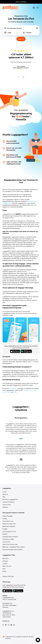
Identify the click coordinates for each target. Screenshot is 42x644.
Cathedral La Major (8, 539)
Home (4, 492)
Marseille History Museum (10, 537)
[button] (38, 640)
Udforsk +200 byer (8, 576)
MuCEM (5, 534)
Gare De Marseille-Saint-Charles (12, 549)
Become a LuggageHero (10, 499)
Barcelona (6, 558)
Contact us (6, 621)
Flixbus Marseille (7, 516)
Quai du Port (6, 542)
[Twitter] (6, 625)
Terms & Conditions (9, 502)
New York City (7, 566)
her (32, 362)
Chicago (5, 561)
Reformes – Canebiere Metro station (14, 547)
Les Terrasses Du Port (9, 531)
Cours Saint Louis (8, 521)
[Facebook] (3, 625)
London (5, 564)
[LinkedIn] (14, 625)
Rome (4, 571)
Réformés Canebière (9, 526)
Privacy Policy (7, 505)
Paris (4, 569)
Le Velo (5, 519)
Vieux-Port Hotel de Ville (10, 544)
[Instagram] (9, 625)
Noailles (5, 529)
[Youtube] (11, 625)
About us (5, 494)
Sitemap (5, 507)
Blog (4, 497)
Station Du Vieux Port (9, 524)
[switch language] (34, 8)
